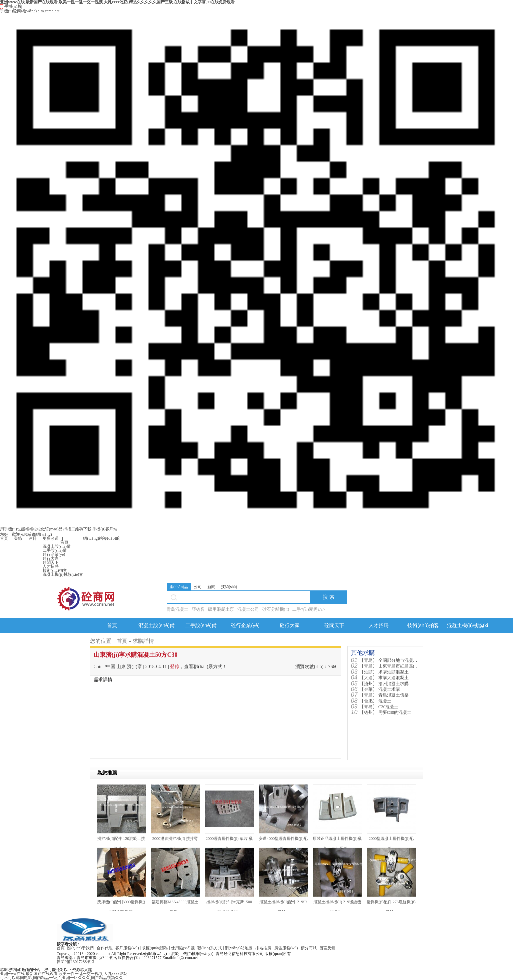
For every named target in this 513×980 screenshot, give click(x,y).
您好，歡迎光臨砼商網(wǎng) (26, 534)
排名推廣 (263, 948)
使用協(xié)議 (183, 948)
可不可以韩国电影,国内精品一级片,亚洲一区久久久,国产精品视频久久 (61, 978)
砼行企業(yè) (54, 554)
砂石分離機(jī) (276, 609)
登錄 (18, 538)
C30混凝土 (379, 707)
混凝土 (375, 701)
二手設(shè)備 (55, 550)
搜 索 (329, 597)
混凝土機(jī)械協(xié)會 (63, 574)
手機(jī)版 (256, 268)
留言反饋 (327, 948)
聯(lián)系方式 (210, 948)
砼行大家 (51, 558)
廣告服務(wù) (286, 948)
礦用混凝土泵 (221, 609)
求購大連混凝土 (384, 678)
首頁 (4, 538)
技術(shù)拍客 (55, 570)
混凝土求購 (380, 689)
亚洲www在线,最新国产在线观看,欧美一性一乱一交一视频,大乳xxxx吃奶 (64, 974)
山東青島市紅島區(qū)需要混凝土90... (404, 666)
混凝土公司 (248, 609)
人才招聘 (51, 566)
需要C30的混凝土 (385, 712)
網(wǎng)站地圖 (239, 948)
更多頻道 (51, 538)
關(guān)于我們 (80, 948)
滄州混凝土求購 (384, 684)
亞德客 (198, 609)
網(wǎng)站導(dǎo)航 (101, 538)
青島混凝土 (177, 609)
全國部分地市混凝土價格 (393, 660)
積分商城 (309, 948)
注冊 (33, 538)
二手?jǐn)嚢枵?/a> (309, 609)
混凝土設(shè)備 (57, 546)
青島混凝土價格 (384, 695)
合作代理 (105, 948)
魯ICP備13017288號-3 (75, 962)
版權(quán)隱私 (155, 948)
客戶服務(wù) (127, 948)
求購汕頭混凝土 (384, 672)
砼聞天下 (51, 562)
